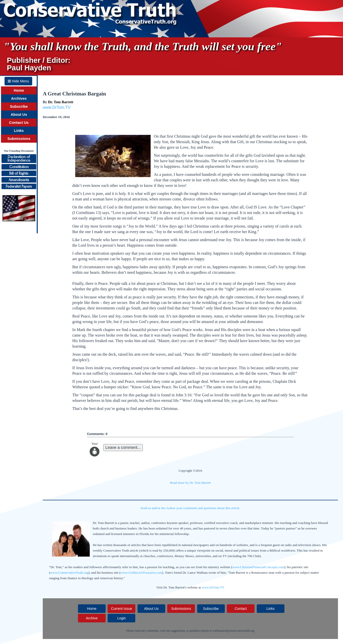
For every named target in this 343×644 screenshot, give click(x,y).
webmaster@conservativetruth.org (233, 631)
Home (19, 90)
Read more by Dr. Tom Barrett (190, 483)
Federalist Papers (19, 186)
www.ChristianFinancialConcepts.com (258, 567)
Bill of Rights (19, 173)
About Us (19, 115)
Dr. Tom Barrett (61, 102)
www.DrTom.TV (57, 107)
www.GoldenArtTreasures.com (141, 573)
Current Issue (121, 609)
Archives (19, 98)
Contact (241, 609)
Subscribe (19, 106)
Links (19, 131)
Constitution (19, 167)
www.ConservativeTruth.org (69, 573)
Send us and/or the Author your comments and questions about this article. (190, 508)
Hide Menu (18, 81)
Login (121, 618)
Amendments (19, 180)
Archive (92, 618)
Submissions (19, 139)
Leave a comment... (123, 447)
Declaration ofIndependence (19, 158)
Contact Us (19, 123)
